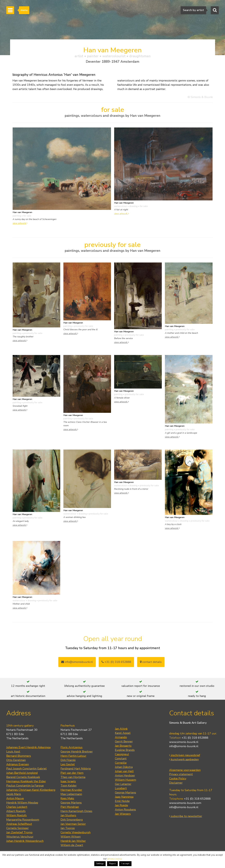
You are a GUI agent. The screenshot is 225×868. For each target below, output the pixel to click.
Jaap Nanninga (124, 797)
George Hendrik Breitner (77, 752)
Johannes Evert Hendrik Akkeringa (28, 747)
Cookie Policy (178, 779)
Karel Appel (123, 733)
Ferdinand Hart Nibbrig (76, 769)
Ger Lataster (123, 784)
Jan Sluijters (68, 815)
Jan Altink (121, 729)
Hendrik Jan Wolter (73, 841)
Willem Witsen (71, 837)
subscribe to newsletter (186, 816)
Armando (121, 737)
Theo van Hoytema (73, 777)
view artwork (20, 223)
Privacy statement (181, 774)
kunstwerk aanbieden (184, 759)
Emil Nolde (122, 801)
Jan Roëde (121, 805)
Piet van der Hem (72, 773)
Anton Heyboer (125, 776)
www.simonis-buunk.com (185, 803)
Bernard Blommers (19, 756)
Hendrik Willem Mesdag (22, 803)
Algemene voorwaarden (185, 770)
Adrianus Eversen (18, 764)
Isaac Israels (68, 781)
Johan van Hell (124, 771)
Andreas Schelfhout (19, 824)
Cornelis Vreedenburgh (76, 832)
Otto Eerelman (16, 760)
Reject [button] (112, 864)
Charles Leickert (17, 807)
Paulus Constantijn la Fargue (25, 786)
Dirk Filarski (68, 760)
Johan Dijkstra (124, 767)
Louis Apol (13, 752)
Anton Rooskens (125, 810)
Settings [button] (100, 864)
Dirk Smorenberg (72, 820)
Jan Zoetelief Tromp (19, 832)
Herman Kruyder (71, 790)
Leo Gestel (68, 764)
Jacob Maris (14, 794)
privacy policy (114, 859)
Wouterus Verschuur (20, 837)
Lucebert (121, 788)
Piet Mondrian (70, 807)
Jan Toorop (68, 828)
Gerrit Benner (124, 741)
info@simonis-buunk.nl (184, 746)
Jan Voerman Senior (73, 824)
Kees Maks (67, 798)
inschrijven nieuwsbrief (185, 755)
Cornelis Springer (18, 828)
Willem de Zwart (72, 845)
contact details (151, 662)
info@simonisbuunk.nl (77, 662)
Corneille (121, 763)
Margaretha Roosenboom (23, 820)
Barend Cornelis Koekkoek (23, 777)
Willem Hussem (126, 780)
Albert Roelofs (16, 811)
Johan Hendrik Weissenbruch (25, 841)
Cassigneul (122, 754)
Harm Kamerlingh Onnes (76, 811)
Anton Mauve (15, 798)
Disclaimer (176, 783)
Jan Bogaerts (123, 746)
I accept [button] (125, 864)
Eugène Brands (125, 750)
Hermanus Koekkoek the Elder (26, 781)
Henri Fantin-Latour (73, 756)
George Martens (71, 803)
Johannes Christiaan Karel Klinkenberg (31, 790)
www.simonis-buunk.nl (184, 742)
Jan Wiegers (123, 814)
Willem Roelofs (16, 815)
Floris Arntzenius (72, 747)
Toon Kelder (69, 786)
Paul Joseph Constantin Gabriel (26, 769)
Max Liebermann (71, 794)
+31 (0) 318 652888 (116, 662)
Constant (121, 758)
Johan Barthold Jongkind (22, 773)
